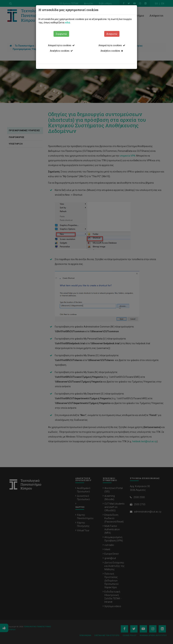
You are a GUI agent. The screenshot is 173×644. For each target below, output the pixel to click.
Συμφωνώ (61, 34)
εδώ (68, 23)
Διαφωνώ (112, 34)
